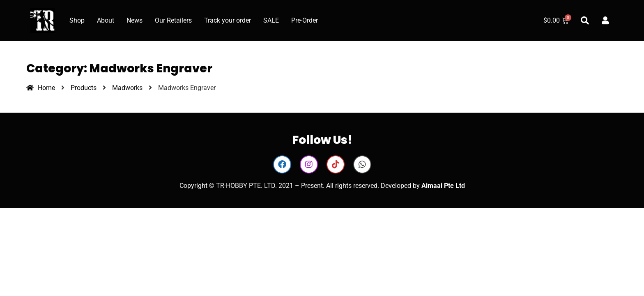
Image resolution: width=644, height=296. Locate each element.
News (135, 20)
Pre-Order (305, 20)
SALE (271, 20)
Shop (77, 20)
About (106, 20)
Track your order (228, 20)
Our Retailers (173, 20)
